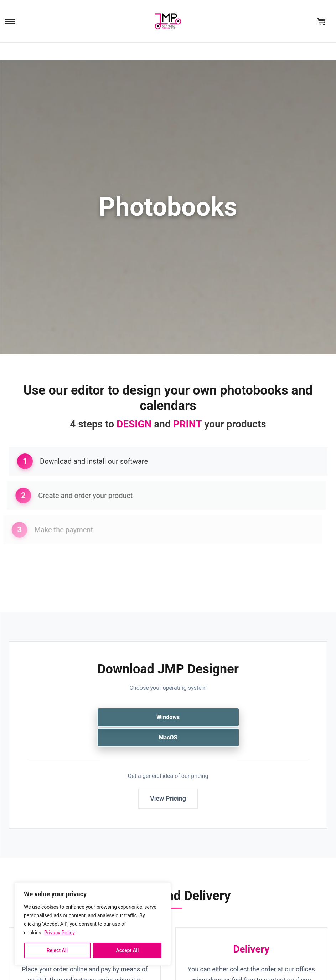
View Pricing (168, 798)
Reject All (57, 950)
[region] (93, 924)
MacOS (168, 737)
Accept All (127, 950)
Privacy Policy (60, 933)
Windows (168, 717)
